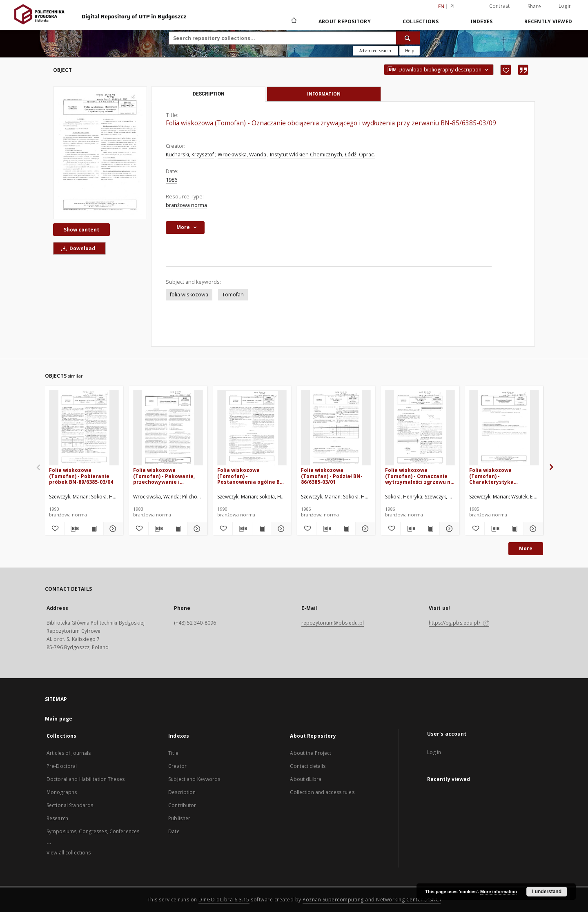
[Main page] (293, 21)
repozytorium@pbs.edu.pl (333, 623)
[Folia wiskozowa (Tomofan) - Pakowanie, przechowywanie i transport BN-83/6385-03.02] (168, 428)
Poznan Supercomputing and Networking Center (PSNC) (372, 900)
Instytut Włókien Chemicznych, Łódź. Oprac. (322, 155)
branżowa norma (186, 205)
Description (182, 792)
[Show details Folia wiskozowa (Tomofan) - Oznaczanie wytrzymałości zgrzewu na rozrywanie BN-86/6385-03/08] (448, 529)
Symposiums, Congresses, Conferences (93, 831)
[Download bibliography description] (74, 529)
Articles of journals (69, 753)
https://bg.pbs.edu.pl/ (459, 623)
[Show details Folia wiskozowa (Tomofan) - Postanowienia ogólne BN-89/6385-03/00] (280, 529)
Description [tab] (208, 94)
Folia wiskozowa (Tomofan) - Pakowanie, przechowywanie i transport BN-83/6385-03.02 (164, 476)
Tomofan (233, 295)
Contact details (308, 766)
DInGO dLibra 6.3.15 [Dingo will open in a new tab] (224, 900)
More (526, 548)
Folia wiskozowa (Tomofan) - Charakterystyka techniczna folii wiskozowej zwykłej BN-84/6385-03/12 (500, 476)
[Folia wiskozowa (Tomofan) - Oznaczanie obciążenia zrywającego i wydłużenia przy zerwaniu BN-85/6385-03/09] (100, 153)
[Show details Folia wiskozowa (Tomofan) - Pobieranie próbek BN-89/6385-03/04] (112, 529)
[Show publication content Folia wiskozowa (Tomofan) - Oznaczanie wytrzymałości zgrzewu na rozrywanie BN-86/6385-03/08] (430, 529)
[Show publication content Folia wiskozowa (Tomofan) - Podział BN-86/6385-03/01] (346, 529)
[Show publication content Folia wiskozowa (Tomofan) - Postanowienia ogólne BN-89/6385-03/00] (262, 529)
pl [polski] (453, 6)
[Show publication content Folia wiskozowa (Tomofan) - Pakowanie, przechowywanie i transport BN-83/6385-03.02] (178, 529)
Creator (177, 766)
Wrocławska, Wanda (242, 155)
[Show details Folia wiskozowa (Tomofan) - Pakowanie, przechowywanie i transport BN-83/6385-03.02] (196, 529)
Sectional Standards (70, 805)
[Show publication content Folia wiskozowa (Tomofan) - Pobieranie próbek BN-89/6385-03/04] (94, 529)
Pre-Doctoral (62, 766)
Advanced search (375, 51)
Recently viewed (548, 21)
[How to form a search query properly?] (410, 51)
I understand (547, 892)
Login (565, 6)
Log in (434, 752)
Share (534, 7)
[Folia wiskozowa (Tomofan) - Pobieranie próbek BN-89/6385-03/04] (84, 428)
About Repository (345, 21)
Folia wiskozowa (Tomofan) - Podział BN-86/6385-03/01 (332, 476)
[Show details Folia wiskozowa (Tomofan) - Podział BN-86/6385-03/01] (364, 529)
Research (57, 818)
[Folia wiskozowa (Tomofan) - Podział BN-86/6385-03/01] (336, 428)
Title (173, 753)
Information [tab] (324, 94)
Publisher (179, 818)
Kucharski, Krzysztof (190, 155)
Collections (421, 21)
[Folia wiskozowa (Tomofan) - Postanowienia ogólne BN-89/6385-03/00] (252, 428)
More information (499, 892)
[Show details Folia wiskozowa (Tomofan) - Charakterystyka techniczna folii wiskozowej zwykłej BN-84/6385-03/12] (532, 529)
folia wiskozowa (189, 295)
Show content (81, 230)
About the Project (311, 753)
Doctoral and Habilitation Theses (86, 779)
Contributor (182, 805)
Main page (59, 719)
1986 (171, 180)
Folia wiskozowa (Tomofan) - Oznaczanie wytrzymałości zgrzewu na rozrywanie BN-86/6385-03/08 (419, 476)
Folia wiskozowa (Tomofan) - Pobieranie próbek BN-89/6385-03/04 (81, 476)
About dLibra (305, 779)
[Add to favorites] (506, 70)
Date (174, 831)
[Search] (408, 38)
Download (77, 248)
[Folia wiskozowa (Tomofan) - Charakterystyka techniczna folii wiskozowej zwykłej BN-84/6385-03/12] (504, 428)
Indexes (482, 21)
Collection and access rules (322, 792)
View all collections (69, 853)
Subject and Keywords (194, 779)
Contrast (500, 6)
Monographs (62, 792)
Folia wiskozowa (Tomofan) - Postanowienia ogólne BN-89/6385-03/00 (252, 476)
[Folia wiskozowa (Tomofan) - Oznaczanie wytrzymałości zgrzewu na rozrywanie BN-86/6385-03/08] (420, 428)
